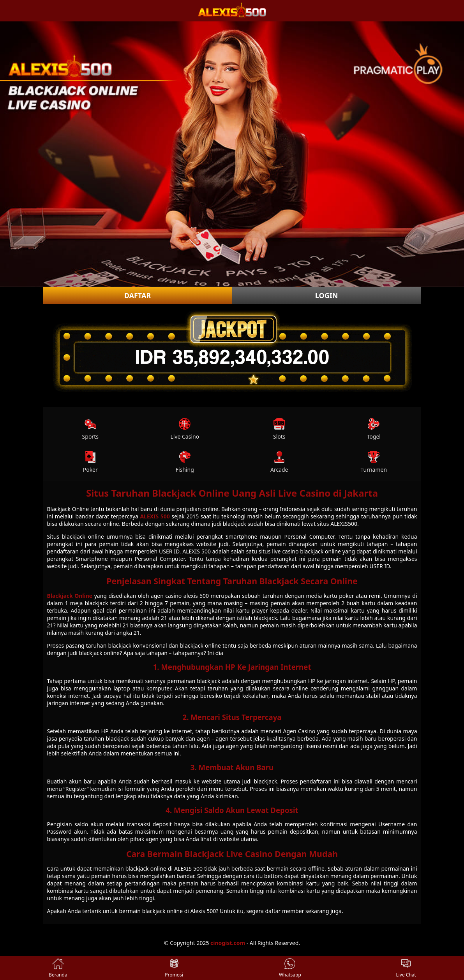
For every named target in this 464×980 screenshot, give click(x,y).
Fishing (185, 462)
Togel (374, 429)
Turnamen (374, 462)
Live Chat (406, 968)
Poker (90, 462)
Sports (90, 429)
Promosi (174, 968)
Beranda (58, 968)
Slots (279, 429)
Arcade (279, 462)
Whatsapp (290, 968)
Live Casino (185, 429)
